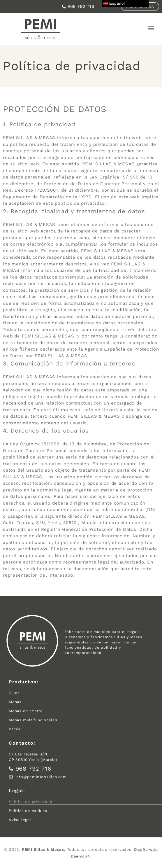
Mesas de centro (26, 711)
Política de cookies (28, 811)
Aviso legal (20, 820)
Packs (15, 729)
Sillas (14, 693)
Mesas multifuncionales (33, 720)
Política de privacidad (31, 802)
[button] (151, 28)
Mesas (15, 702)
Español (114, 3)
